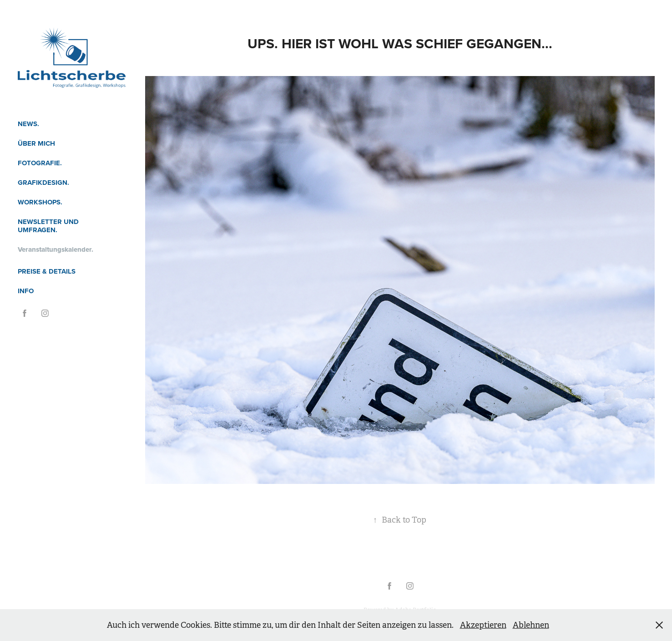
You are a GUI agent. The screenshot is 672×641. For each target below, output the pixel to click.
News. (28, 124)
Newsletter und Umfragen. (48, 226)
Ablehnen (531, 625)
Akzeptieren (483, 625)
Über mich (36, 143)
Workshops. (40, 202)
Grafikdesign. (43, 183)
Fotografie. (40, 163)
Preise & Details (47, 271)
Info (26, 291)
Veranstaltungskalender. (56, 249)
